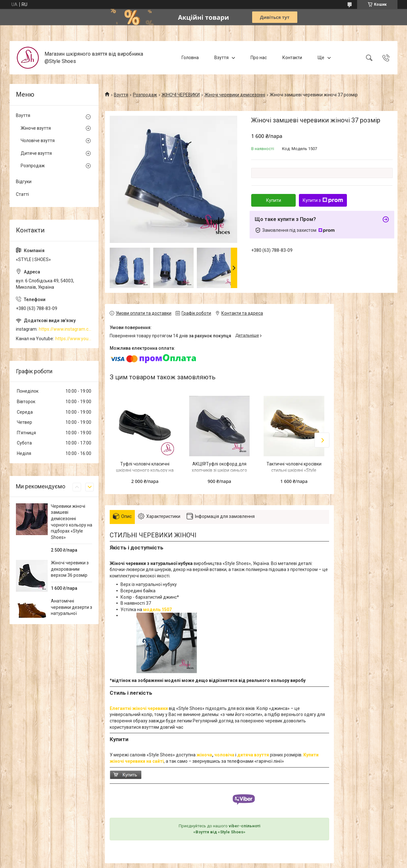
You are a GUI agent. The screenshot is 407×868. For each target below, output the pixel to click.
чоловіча (224, 755)
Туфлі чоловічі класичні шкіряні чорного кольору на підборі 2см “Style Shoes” (145, 470)
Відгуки (24, 182)
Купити (274, 200)
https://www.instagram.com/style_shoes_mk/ (66, 329)
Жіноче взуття (36, 128)
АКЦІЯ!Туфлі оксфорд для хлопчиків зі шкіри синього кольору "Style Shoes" (219, 470)
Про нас (259, 58)
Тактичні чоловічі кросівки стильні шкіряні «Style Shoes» (294, 470)
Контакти (292, 58)
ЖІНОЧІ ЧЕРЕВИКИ (181, 95)
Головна (190, 58)
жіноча (204, 755)
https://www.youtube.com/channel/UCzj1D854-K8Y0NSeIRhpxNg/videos (74, 339)
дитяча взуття (253, 755)
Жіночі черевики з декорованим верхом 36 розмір (70, 569)
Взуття (221, 58)
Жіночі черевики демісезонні (235, 95)
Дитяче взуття (36, 153)
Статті (22, 194)
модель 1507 (157, 610)
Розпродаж (145, 95)
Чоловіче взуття (38, 141)
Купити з (323, 200)
